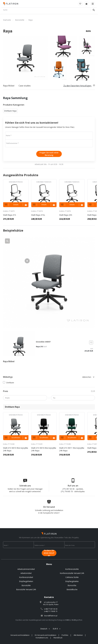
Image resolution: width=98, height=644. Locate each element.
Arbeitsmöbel (26, 573)
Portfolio (65, 635)
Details (16, 205)
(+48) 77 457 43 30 (51, 609)
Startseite (7, 20)
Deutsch (44, 629)
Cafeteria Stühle (72, 577)
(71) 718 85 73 (67, 491)
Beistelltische (72, 589)
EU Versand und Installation (46, 635)
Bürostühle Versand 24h (26, 589)
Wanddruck (58, 638)
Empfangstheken (26, 581)
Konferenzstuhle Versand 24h (72, 573)
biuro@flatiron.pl (51, 616)
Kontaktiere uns (42, 638)
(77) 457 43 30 (68, 489)
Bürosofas (72, 585)
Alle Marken (78, 635)
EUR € (55, 629)
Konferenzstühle (72, 569)
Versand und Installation (20, 635)
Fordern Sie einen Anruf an (49, 553)
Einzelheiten (16, 438)
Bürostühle (20, 20)
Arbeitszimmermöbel (26, 569)
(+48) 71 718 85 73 (51, 611)
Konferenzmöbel (26, 577)
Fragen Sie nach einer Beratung (49, 154)
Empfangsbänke (72, 581)
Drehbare (9, 383)
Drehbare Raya (10, 111)
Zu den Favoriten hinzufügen (79, 86)
